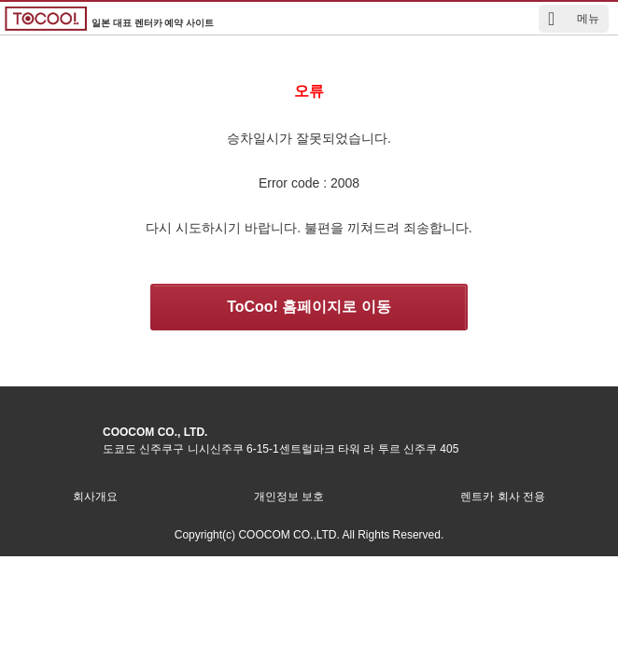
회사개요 (95, 497)
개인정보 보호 (289, 497)
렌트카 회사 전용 (503, 497)
